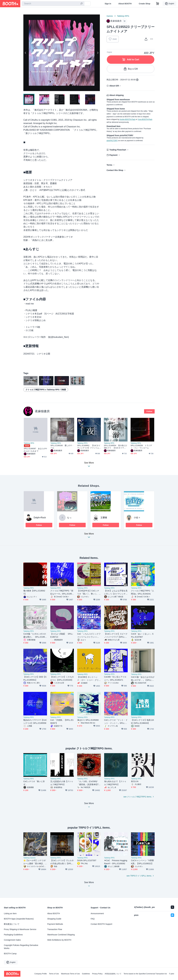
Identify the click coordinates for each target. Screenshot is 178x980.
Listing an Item (10, 913)
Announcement (97, 913)
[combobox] (53, 4)
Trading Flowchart (118, 150)
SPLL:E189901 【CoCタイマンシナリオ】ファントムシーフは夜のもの (89, 447)
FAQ (93, 919)
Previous (26, 53)
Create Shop (144, 4)
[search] (81, 4)
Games (110, 16)
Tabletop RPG (123, 16)
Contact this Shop (115, 170)
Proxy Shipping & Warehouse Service (20, 929)
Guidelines (86, 974)
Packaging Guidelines (13, 935)
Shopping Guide (54, 919)
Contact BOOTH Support (101, 924)
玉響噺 (104, 518)
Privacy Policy (97, 974)
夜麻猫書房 (42, 411)
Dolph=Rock (40, 518)
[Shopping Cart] (158, 4)
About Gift (114, 86)
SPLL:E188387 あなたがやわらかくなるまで (35, 450)
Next (98, 53)
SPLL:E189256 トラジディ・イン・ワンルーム (141, 447)
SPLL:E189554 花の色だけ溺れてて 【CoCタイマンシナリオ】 (115, 447)
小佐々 (137, 518)
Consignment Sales (12, 940)
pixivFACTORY (112, 141)
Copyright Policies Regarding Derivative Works (21, 947)
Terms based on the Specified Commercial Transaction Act (145, 974)
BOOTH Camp (10, 954)
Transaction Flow (55, 929)
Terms (109, 165)
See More (89, 536)
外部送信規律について (113, 974)
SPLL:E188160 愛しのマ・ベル (62, 447)
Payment (113, 155)
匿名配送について (12, 924)
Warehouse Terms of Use (70, 974)
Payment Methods (55, 924)
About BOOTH (125, 4)
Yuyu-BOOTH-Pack (145, 119)
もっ (69, 518)
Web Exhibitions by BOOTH (59, 940)
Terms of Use (54, 974)
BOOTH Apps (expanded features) (19, 919)
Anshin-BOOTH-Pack (128, 119)
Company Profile (41, 974)
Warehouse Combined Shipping (61, 935)
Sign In (108, 4)
